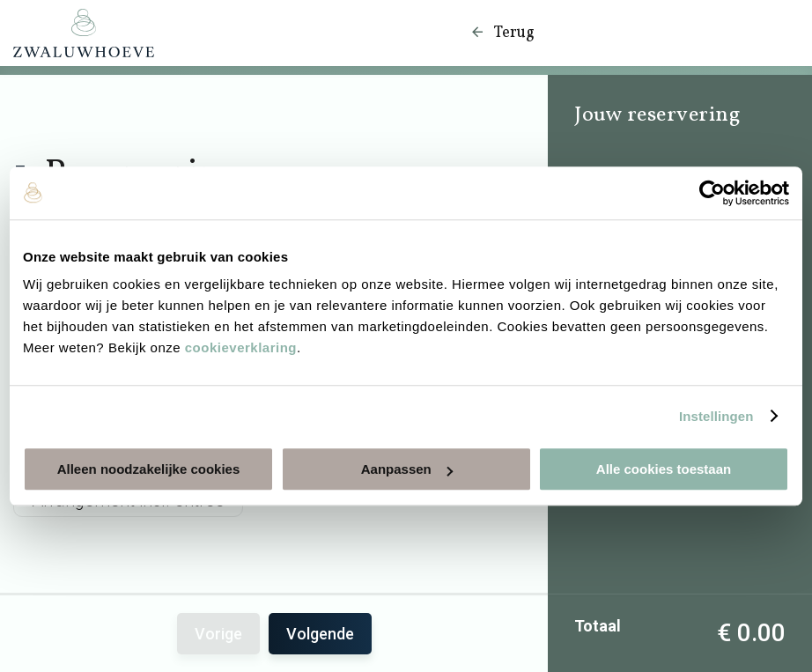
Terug (502, 33)
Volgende (320, 634)
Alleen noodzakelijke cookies (149, 469)
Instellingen (716, 416)
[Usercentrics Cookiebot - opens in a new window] (712, 193)
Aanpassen (407, 469)
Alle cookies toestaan (664, 469)
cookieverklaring (241, 347)
